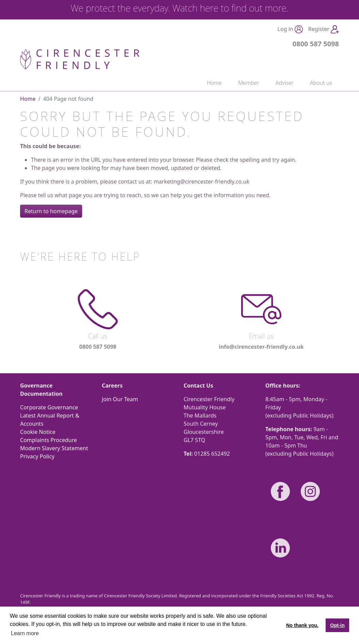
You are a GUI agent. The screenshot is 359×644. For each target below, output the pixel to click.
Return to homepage (51, 211)
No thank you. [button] (302, 625)
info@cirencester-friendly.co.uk (261, 347)
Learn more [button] (25, 633)
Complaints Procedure (49, 440)
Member (249, 83)
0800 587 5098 (316, 44)
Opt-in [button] (337, 625)
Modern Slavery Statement (54, 448)
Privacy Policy (37, 456)
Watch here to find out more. (230, 8)
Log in (290, 29)
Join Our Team (120, 399)
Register (324, 29)
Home (214, 83)
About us (321, 83)
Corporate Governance (49, 407)
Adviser (285, 83)
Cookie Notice (38, 432)
